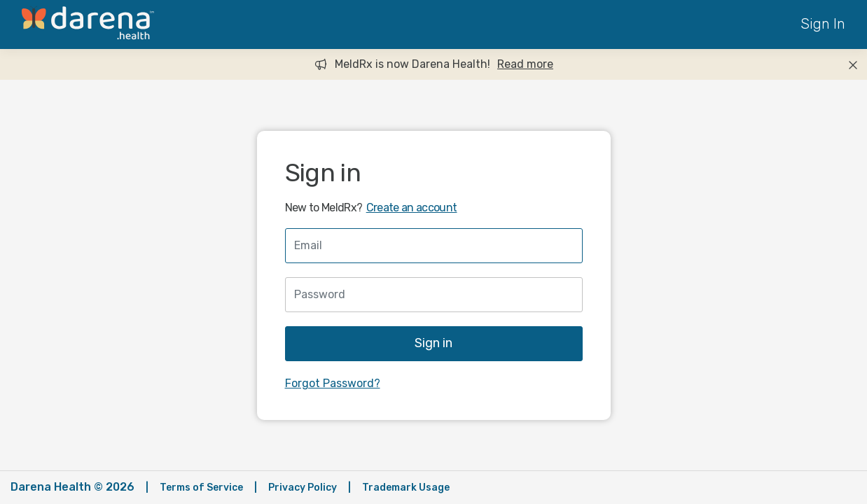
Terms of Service (201, 488)
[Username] (434, 246)
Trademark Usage (406, 488)
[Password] (434, 295)
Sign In (823, 24)
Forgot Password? (333, 383)
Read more (525, 64)
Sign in (433, 343)
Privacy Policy (303, 488)
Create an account (412, 208)
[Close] (853, 64)
